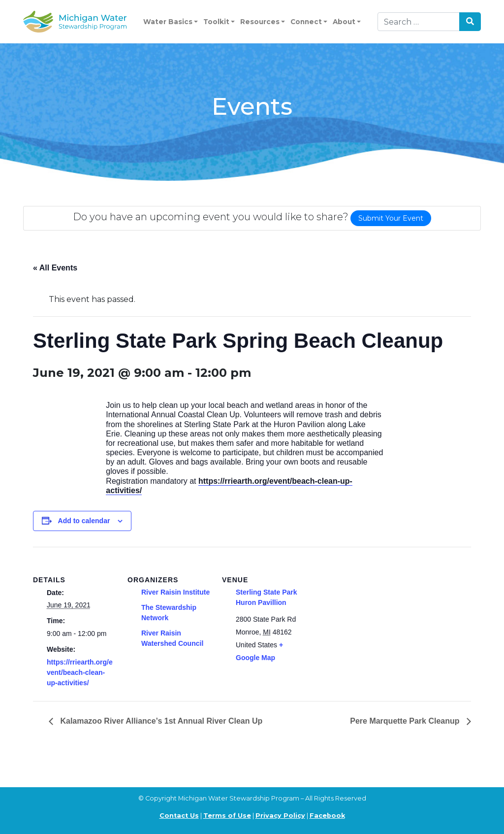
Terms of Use (227, 816)
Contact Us (179, 816)
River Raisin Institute (175, 592)
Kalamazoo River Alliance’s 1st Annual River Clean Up (160, 721)
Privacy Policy (280, 816)
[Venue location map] (368, 615)
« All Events (55, 268)
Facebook (327, 816)
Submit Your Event (391, 218)
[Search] (419, 22)
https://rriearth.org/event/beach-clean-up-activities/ (80, 672)
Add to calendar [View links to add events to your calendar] (84, 521)
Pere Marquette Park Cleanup (406, 721)
